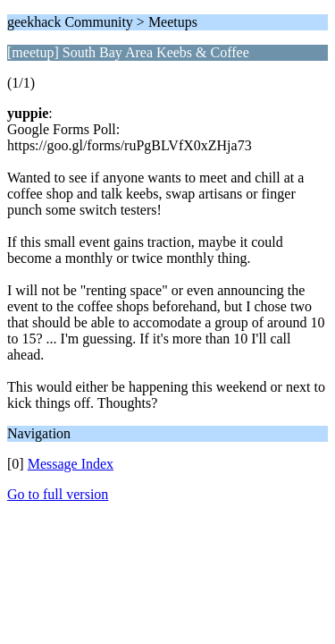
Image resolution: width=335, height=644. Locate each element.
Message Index (71, 464)
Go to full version (58, 494)
